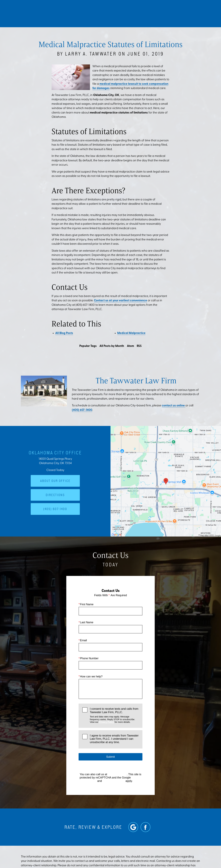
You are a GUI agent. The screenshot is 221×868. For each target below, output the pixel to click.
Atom (130, 346)
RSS (139, 346)
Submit (110, 757)
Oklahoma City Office (55, 453)
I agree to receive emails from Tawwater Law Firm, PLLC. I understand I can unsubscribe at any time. (114, 739)
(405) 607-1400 (82, 410)
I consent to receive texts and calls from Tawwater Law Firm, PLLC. (114, 715)
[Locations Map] (166, 481)
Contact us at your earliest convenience (120, 301)
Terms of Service (114, 781)
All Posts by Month (112, 346)
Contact (187, 13)
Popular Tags (88, 346)
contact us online (174, 406)
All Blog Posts (64, 333)
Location (169, 13)
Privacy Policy (107, 722)
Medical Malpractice (131, 333)
